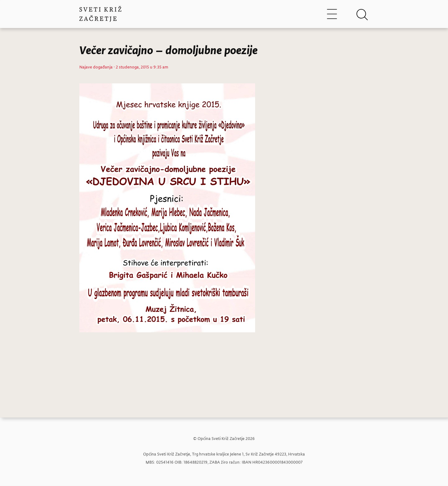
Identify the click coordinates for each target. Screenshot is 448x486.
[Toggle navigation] (332, 14)
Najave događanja (96, 67)
